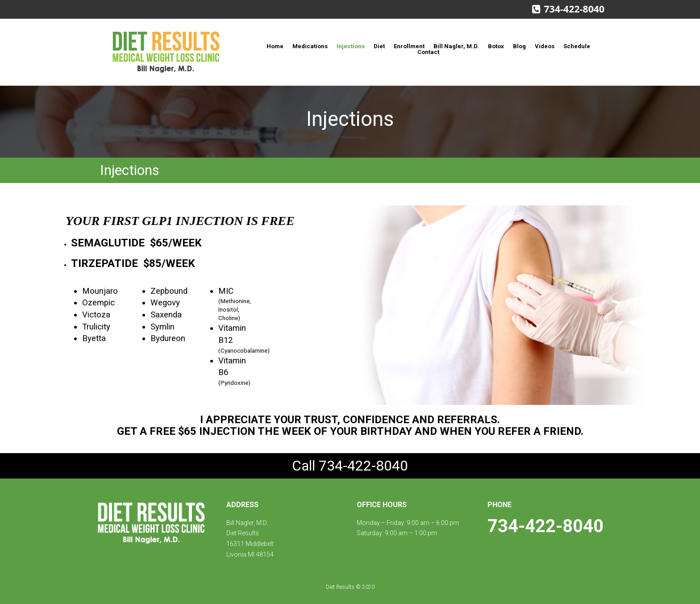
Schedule (577, 46)
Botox (496, 46)
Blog (519, 46)
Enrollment (409, 46)
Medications (310, 46)
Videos (545, 46)
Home (275, 46)
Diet (379, 46)
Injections (351, 46)
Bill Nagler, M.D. (456, 46)
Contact (428, 52)
